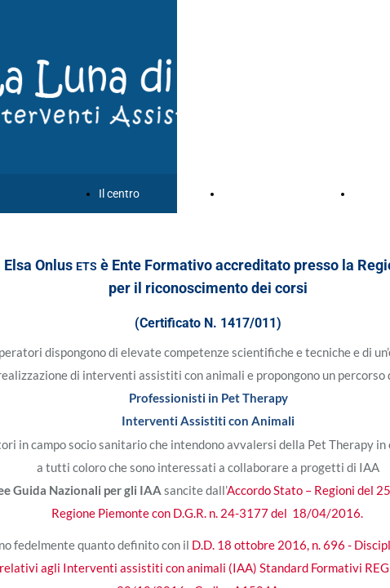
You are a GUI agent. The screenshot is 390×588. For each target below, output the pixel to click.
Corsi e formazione (270, 194)
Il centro (119, 194)
